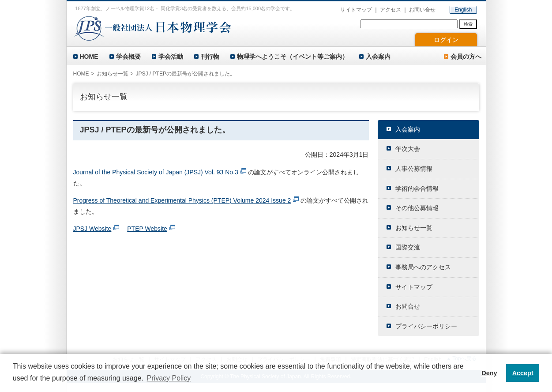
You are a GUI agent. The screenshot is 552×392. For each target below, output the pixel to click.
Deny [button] (489, 373)
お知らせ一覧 (113, 74)
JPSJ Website (92, 229)
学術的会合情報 (417, 188)
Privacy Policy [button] (169, 378)
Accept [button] (523, 373)
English (463, 10)
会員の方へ (466, 57)
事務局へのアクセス (423, 267)
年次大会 (408, 149)
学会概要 (128, 57)
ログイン (446, 40)
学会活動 (171, 57)
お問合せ (408, 306)
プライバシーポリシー (426, 326)
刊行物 (210, 57)
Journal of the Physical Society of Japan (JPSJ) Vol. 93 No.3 (156, 172)
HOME (89, 57)
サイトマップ (356, 10)
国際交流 (408, 247)
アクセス (391, 10)
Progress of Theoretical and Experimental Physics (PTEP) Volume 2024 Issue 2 (182, 200)
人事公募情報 (414, 169)
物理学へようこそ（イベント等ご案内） (293, 57)
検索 (468, 24)
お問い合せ (422, 10)
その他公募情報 (417, 208)
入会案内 (378, 57)
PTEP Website (147, 229)
